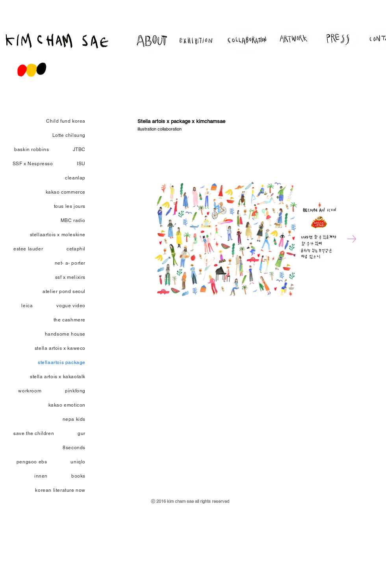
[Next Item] (352, 239)
